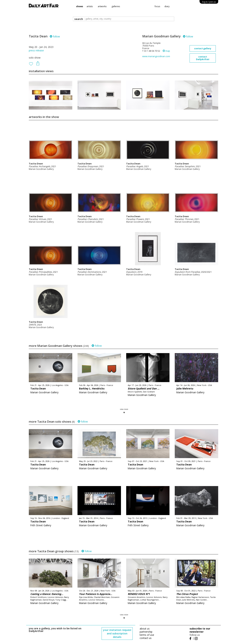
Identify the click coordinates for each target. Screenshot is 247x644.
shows (80, 6)
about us (145, 629)
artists (90, 6)
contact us (146, 638)
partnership (146, 632)
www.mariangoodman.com (156, 56)
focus (157, 6)
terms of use (147, 635)
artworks (102, 6)
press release (36, 50)
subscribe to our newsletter (200, 630)
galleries (116, 6)
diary (167, 6)
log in (209, 2)
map (166, 51)
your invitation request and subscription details (117, 633)
